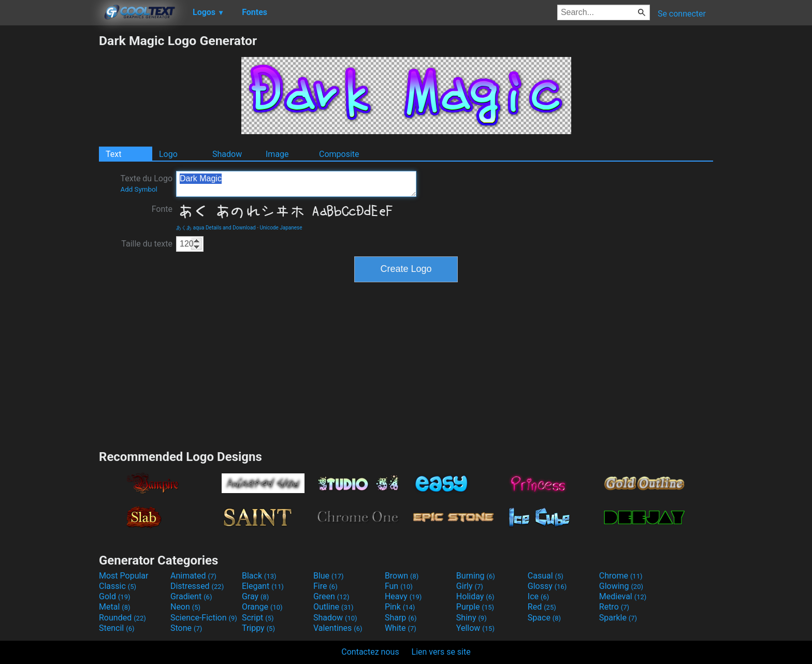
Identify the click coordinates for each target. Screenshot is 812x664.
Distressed (197, 586)
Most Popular (124, 576)
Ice (538, 596)
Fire (325, 586)
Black (259, 576)
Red (542, 607)
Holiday (475, 596)
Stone (186, 628)
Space (544, 618)
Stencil (117, 628)
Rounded (122, 618)
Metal (115, 607)
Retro (614, 607)
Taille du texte (147, 244)
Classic (118, 586)
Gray (255, 596)
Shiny (472, 618)
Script (258, 618)
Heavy (403, 596)
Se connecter (682, 14)
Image (277, 154)
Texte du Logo (146, 183)
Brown (402, 576)
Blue (329, 576)
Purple (475, 607)
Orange (262, 607)
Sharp (401, 618)
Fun (399, 586)
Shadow (227, 154)
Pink (400, 607)
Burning (476, 576)
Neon (185, 607)
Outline (334, 607)
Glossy (547, 586)
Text (113, 154)
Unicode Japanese (281, 228)
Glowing (621, 586)
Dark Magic (296, 184)
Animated (193, 576)
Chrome (621, 576)
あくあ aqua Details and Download (216, 228)
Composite (339, 154)
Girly (470, 586)
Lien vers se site (441, 652)
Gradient (191, 596)
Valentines (338, 628)
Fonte (162, 209)
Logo (168, 154)
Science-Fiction (204, 618)
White (401, 628)
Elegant (263, 586)
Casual (546, 576)
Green (331, 596)
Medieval (623, 596)
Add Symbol (139, 189)
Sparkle (618, 618)
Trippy (258, 628)
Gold (115, 596)
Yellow (475, 628)
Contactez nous (370, 652)
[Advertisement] (49, 189)
